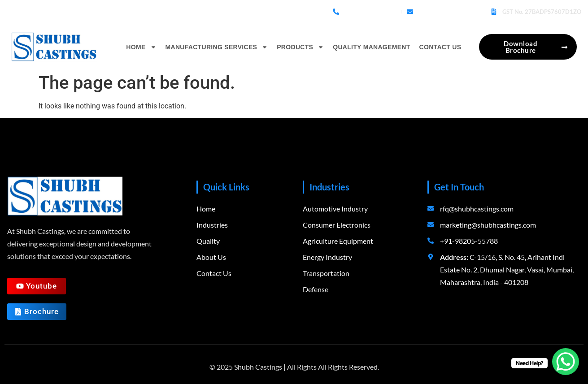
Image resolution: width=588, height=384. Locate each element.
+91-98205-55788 (370, 12)
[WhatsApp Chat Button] (566, 362)
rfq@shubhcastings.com (449, 12)
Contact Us (440, 47)
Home (141, 47)
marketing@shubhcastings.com (488, 225)
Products (300, 47)
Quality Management (371, 47)
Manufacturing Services (217, 47)
